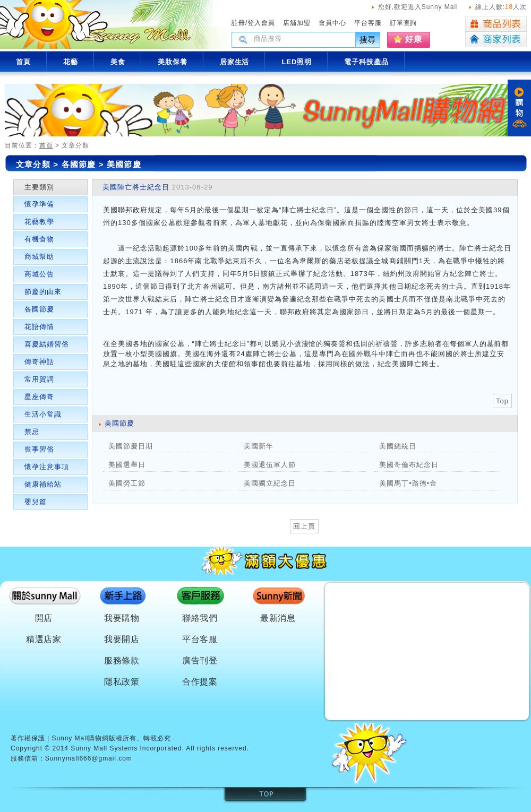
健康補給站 (43, 484)
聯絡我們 (200, 618)
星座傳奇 (39, 397)
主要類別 (39, 187)
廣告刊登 (200, 660)
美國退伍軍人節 (270, 465)
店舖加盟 (297, 23)
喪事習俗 (39, 449)
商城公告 (39, 274)
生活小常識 (43, 414)
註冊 (238, 23)
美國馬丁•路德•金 (408, 483)
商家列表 (496, 40)
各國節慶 (80, 164)
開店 (44, 618)
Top (502, 401)
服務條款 (122, 660)
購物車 (519, 108)
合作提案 (200, 682)
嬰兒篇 (36, 502)
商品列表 (496, 24)
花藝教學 (39, 222)
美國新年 (259, 446)
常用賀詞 (39, 379)
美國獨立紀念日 (270, 483)
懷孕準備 (39, 204)
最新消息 (278, 618)
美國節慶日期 (131, 446)
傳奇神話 (39, 362)
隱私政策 (122, 682)
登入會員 (261, 23)
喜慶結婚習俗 (47, 344)
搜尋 (368, 40)
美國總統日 (398, 446)
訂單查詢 (404, 23)
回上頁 (304, 526)
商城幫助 (39, 257)
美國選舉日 (127, 465)
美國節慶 (124, 164)
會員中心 (332, 23)
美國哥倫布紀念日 (409, 465)
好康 (414, 39)
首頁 (46, 145)
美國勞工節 (127, 483)
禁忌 (32, 432)
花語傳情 (39, 327)
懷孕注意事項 (47, 467)
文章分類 (33, 164)
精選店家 (44, 639)
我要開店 (122, 639)
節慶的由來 (43, 292)
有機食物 (39, 239)
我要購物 (122, 618)
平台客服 (368, 23)
